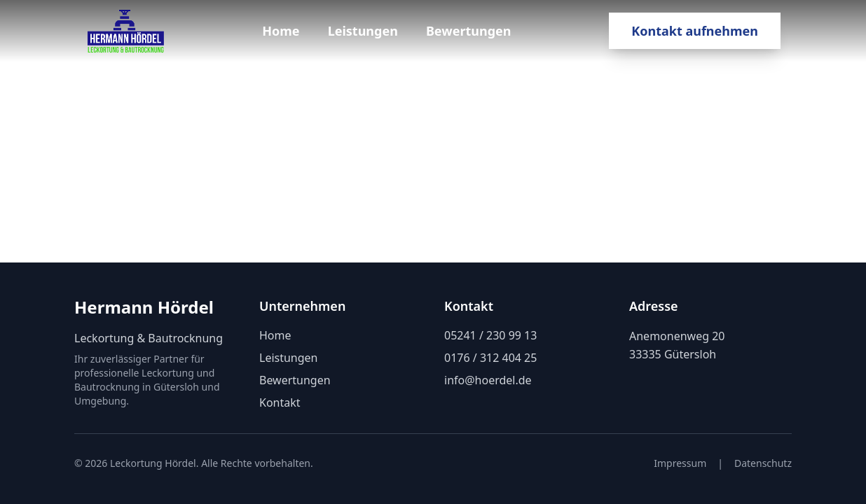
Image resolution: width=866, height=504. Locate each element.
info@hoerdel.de (488, 380)
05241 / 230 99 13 (490, 335)
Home (281, 31)
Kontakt (280, 402)
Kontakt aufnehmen (695, 31)
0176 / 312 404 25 (490, 358)
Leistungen (363, 31)
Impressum (680, 463)
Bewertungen (469, 31)
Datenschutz (763, 463)
